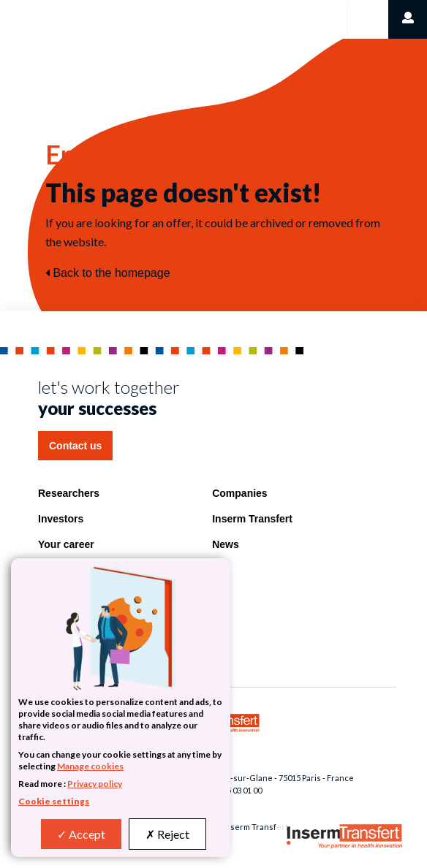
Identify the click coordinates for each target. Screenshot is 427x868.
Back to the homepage (108, 273)
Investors (61, 519)
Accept (81, 834)
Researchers (69, 493)
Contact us (75, 446)
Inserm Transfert (252, 519)
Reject (167, 834)
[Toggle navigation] (367, 19)
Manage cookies (90, 766)
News (226, 544)
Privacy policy (95, 784)
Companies (239, 493)
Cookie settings (54, 801)
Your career (66, 544)
